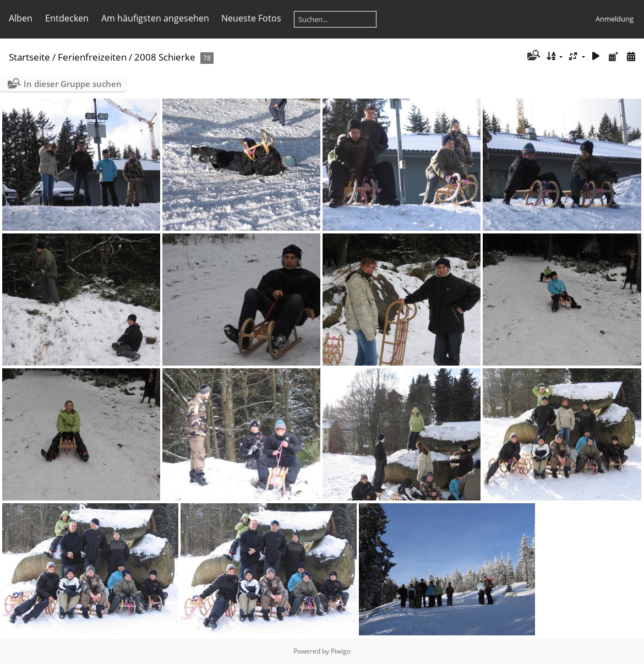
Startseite (29, 57)
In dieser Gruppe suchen (73, 84)
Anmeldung (615, 19)
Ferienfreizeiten (92, 57)
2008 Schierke (165, 57)
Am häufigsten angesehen (155, 18)
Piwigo (341, 651)
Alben (21, 18)
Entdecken (67, 18)
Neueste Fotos (251, 18)
